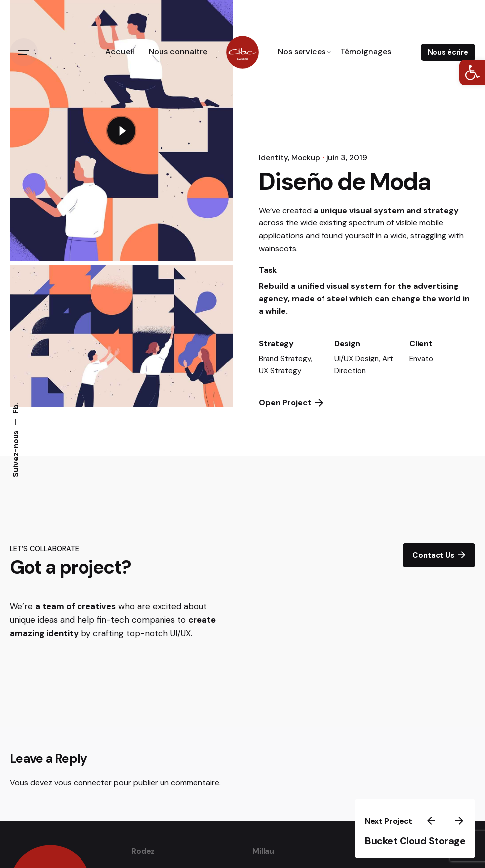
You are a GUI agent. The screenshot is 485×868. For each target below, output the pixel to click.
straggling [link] (428, 236)
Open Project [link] (291, 402)
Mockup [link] (306, 158)
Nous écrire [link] (448, 52)
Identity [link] (273, 158)
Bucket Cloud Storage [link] (415, 841)
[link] (472, 72)
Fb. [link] (16, 408)
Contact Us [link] (439, 555)
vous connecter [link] (83, 782)
